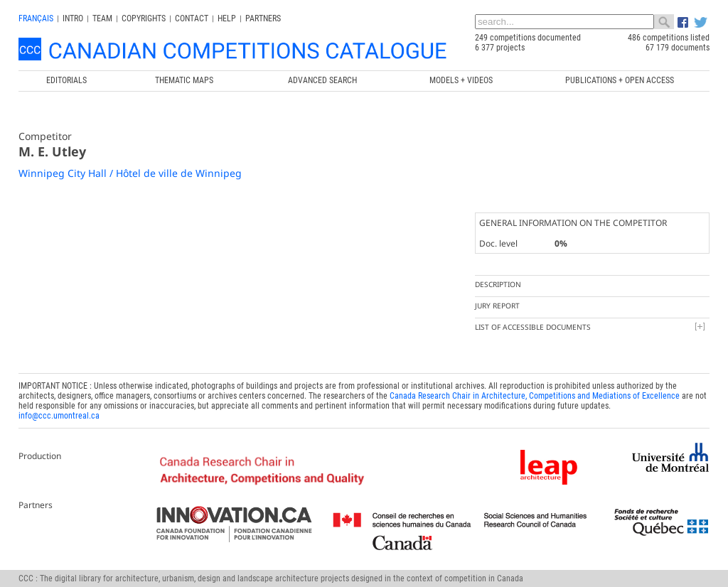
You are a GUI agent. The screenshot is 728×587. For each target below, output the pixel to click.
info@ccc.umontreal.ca (59, 416)
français (36, 18)
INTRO (73, 18)
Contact (192, 18)
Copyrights (144, 18)
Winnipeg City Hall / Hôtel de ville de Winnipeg (130, 173)
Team (102, 18)
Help (227, 18)
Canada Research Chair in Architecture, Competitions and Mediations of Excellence (535, 396)
